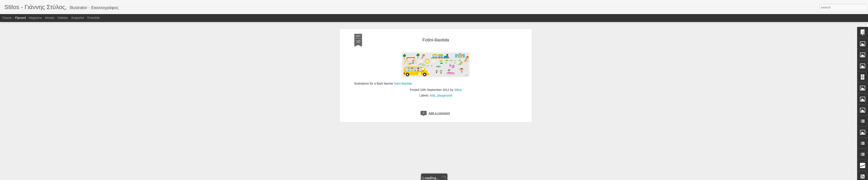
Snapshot (78, 18)
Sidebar (63, 18)
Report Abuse (460, 178)
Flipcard (20, 18)
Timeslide (93, 18)
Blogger (448, 178)
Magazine (35, 18)
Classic (7, 18)
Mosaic (50, 18)
